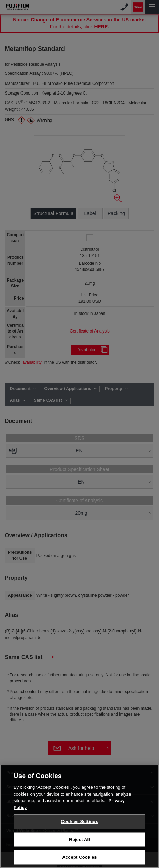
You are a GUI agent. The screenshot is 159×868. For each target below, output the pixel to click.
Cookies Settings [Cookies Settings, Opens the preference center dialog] (79, 823)
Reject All (79, 842)
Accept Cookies (79, 860)
